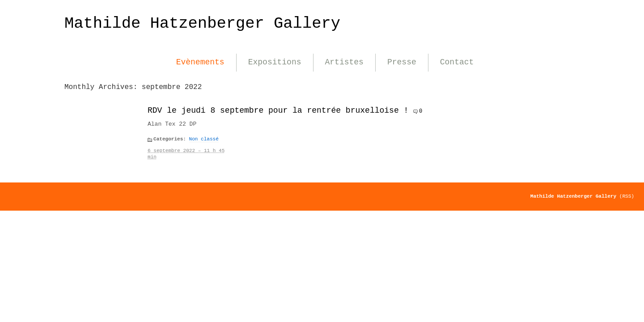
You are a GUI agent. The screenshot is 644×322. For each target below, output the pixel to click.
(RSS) (627, 196)
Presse (402, 62)
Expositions (275, 62)
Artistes (344, 62)
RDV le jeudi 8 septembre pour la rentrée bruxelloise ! (278, 110)
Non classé (204, 139)
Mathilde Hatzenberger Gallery (202, 23)
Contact (457, 62)
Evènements (200, 62)
